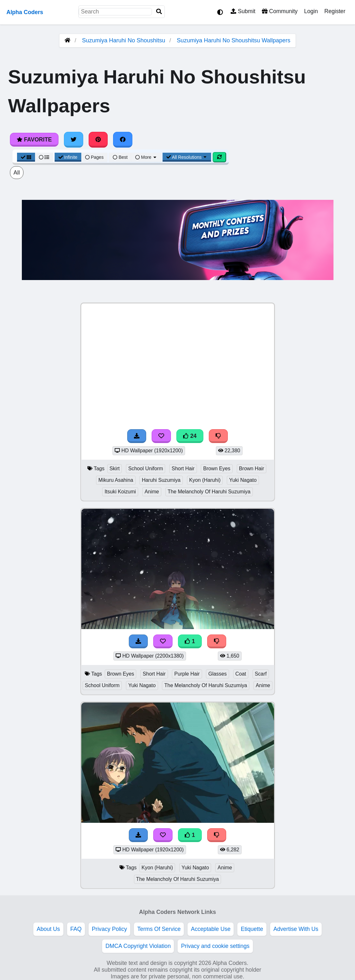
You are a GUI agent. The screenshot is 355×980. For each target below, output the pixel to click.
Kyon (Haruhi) (205, 480)
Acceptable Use (211, 929)
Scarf (261, 674)
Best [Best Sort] (120, 157)
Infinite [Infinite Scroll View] (68, 157)
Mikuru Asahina (116, 480)
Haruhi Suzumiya (161, 480)
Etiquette (252, 929)
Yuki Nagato (243, 480)
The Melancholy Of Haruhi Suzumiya (209, 492)
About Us (48, 929)
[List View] (44, 157)
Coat (241, 674)
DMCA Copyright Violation (138, 946)
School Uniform (146, 469)
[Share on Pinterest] (98, 140)
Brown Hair (252, 469)
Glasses (217, 674)
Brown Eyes (217, 469)
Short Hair (183, 469)
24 (190, 436)
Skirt (115, 469)
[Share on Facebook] (123, 140)
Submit (243, 11)
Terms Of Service (159, 929)
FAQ (76, 929)
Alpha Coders (25, 12)
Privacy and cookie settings (215, 946)
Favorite (34, 140)
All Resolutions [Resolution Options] (187, 157)
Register (335, 11)
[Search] (159, 12)
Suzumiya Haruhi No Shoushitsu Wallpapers (234, 40)
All (17, 173)
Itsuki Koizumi (120, 492)
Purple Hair (187, 674)
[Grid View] (26, 157)
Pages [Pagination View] (94, 157)
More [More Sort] (146, 157)
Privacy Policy (110, 929)
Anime (152, 492)
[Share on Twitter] (74, 140)
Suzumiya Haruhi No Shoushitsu (124, 40)
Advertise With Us (296, 929)
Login (311, 11)
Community (280, 11)
